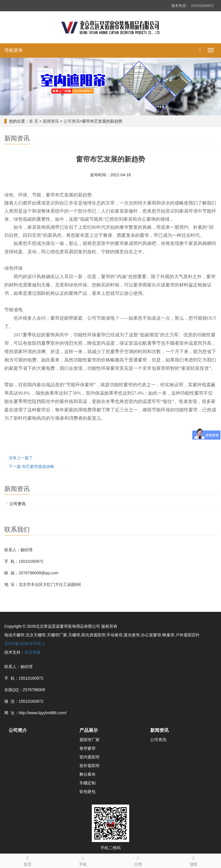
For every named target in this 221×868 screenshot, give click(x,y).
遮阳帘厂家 (89, 740)
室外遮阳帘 (89, 766)
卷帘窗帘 (87, 748)
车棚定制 (87, 783)
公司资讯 (72, 121)
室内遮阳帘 (89, 757)
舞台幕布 (87, 774)
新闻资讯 (51, 121)
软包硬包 (87, 792)
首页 (28, 860)
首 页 (34, 121)
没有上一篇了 (21, 458)
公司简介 (18, 730)
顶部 (193, 860)
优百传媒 (33, 652)
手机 (83, 860)
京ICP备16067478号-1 (24, 644)
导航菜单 (14, 50)
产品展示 (89, 730)
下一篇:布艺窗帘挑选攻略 (31, 466)
